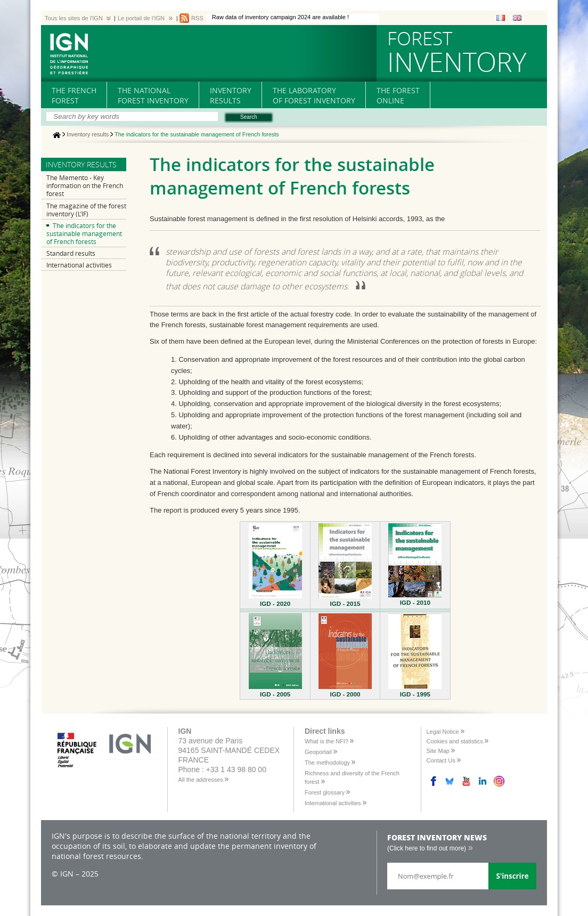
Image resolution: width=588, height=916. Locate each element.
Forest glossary (325, 792)
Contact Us (441, 760)
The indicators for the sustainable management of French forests (84, 234)
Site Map (438, 751)
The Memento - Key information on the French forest (85, 186)
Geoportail (318, 752)
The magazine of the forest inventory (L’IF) (86, 210)
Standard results (71, 253)
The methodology (327, 763)
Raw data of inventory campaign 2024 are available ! (280, 17)
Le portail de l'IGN (141, 18)
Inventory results (88, 135)
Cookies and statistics (455, 741)
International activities (79, 265)
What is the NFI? (326, 741)
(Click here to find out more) (427, 848)
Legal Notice (443, 732)
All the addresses (201, 780)
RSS (197, 18)
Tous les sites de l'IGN (74, 18)
